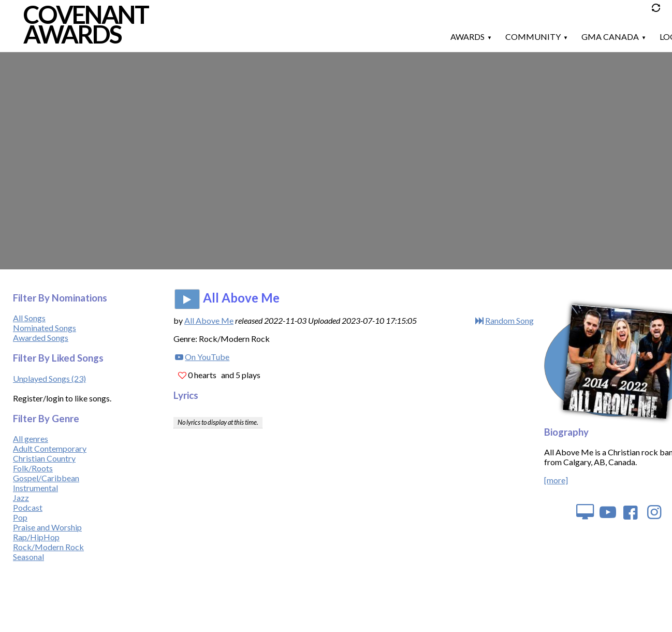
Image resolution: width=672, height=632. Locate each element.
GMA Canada (610, 37)
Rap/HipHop (36, 537)
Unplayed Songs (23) (49, 378)
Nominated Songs (45, 328)
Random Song (509, 320)
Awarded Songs (41, 337)
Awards (468, 37)
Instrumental (35, 488)
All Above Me (209, 320)
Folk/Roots (33, 468)
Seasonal (28, 557)
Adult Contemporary (50, 448)
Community (533, 37)
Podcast (28, 507)
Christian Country (44, 458)
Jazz (21, 498)
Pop (20, 517)
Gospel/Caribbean (46, 478)
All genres (31, 439)
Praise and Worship (47, 527)
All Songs (29, 318)
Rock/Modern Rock (48, 547)
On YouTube (207, 357)
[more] (556, 480)
